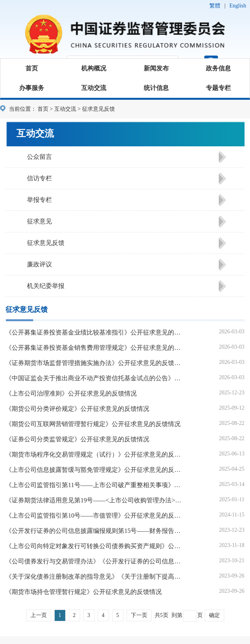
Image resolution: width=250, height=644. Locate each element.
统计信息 (156, 88)
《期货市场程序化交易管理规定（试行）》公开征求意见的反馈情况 (95, 454)
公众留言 (39, 157)
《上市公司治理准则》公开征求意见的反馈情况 (71, 393)
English (238, 6)
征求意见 (39, 221)
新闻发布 (156, 68)
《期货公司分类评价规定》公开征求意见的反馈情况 (77, 409)
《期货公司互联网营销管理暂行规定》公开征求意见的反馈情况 (93, 424)
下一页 (139, 615)
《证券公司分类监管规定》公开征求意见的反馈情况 (77, 439)
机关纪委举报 (46, 286)
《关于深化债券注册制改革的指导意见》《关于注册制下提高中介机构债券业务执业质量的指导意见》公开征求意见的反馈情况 (95, 577)
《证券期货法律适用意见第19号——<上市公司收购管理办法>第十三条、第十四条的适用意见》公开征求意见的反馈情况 (95, 500)
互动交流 (94, 88)
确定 (214, 615)
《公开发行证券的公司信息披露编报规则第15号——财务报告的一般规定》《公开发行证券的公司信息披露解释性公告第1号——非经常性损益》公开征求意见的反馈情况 (95, 531)
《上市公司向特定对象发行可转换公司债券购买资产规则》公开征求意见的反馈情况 (95, 546)
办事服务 (32, 88)
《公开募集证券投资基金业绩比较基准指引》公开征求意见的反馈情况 (95, 332)
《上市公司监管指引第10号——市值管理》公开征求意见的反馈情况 (95, 515)
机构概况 (94, 68)
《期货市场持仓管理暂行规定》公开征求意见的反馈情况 (84, 592)
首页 (32, 68)
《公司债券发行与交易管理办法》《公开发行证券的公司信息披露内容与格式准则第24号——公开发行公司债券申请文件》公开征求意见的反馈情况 (95, 561)
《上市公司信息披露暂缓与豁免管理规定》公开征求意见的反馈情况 (95, 470)
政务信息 (218, 68)
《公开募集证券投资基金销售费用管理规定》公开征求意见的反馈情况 (95, 348)
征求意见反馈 (46, 243)
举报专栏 (39, 200)
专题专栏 (218, 88)
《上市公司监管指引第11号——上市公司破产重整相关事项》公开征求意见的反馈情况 (95, 485)
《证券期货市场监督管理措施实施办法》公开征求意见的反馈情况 (95, 363)
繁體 (215, 6)
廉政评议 (39, 264)
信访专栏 (39, 178)
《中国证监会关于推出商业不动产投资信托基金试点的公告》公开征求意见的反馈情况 (95, 378)
